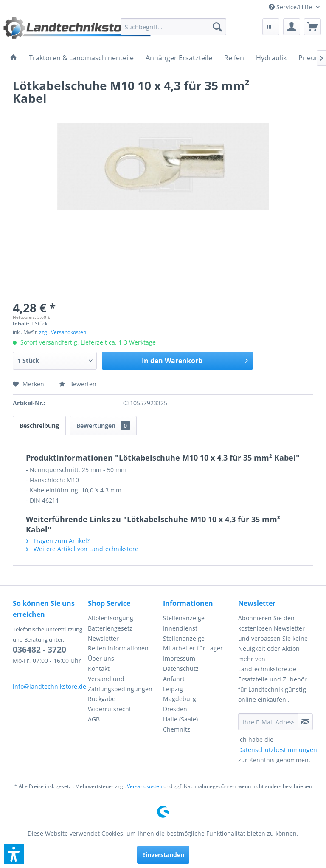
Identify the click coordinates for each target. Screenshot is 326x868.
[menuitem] (294, 7)
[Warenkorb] (312, 27)
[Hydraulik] (271, 58)
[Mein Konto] (292, 27)
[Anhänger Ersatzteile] (179, 58)
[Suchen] (217, 27)
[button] (14, 854)
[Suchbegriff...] (174, 27)
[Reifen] (234, 58)
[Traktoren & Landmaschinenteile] (81, 58)
